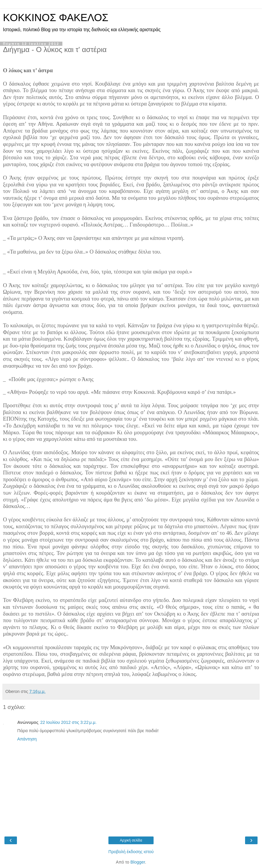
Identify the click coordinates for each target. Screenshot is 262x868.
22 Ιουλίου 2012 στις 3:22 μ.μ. (68, 722)
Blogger (138, 862)
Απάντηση (27, 739)
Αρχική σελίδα (131, 840)
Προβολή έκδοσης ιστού (131, 852)
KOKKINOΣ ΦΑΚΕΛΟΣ (56, 18)
